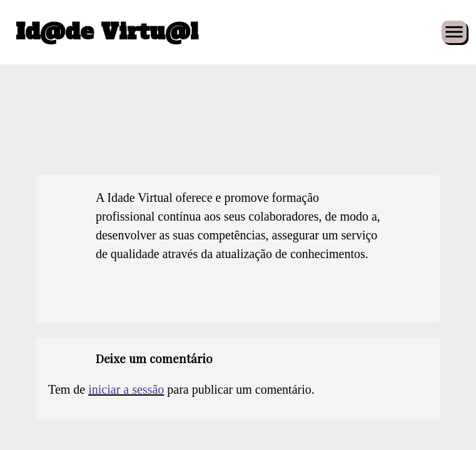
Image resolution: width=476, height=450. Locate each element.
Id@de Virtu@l (107, 32)
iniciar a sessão (126, 389)
